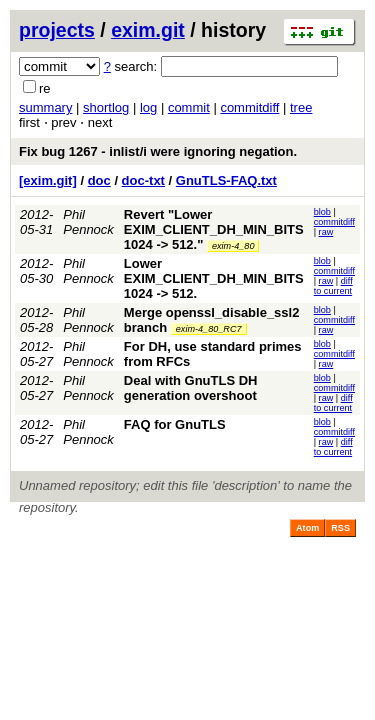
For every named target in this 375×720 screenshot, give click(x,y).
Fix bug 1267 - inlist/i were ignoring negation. (158, 151)
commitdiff (249, 107)
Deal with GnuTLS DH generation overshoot (191, 388)
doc (99, 180)
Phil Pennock (88, 222)
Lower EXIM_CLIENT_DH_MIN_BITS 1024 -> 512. (214, 278)
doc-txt (143, 180)
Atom (307, 528)
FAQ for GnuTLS (175, 424)
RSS (340, 528)
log (148, 107)
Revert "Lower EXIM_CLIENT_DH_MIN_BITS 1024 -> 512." (214, 229)
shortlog (106, 107)
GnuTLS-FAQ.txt (226, 180)
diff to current (333, 286)
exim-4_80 (233, 246)
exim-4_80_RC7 (209, 329)
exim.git (148, 30)
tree (301, 107)
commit (189, 107)
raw (326, 232)
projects (57, 30)
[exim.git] (48, 180)
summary (45, 107)
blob (322, 212)
